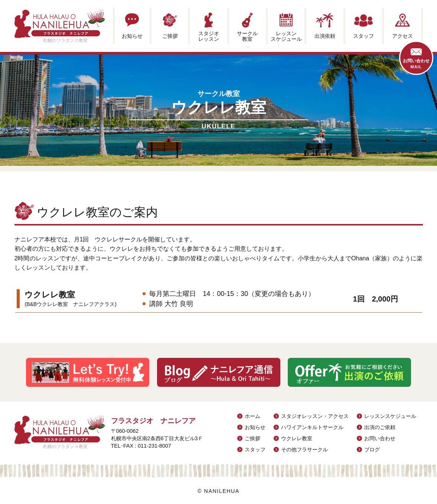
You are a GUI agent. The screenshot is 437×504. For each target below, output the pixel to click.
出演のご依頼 (380, 427)
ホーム (252, 416)
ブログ (372, 449)
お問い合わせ (380, 438)
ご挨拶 (252, 438)
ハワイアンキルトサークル (312, 427)
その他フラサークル (304, 449)
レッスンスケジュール (390, 416)
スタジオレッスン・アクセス (315, 416)
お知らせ (255, 427)
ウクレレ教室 (297, 438)
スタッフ (255, 449)
